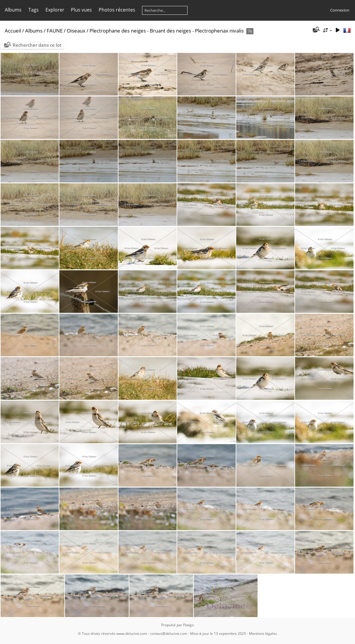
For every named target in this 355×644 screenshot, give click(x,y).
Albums (13, 10)
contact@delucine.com (169, 634)
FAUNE (55, 31)
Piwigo (188, 625)
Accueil (13, 31)
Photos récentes (117, 10)
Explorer (55, 10)
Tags (34, 10)
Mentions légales (263, 634)
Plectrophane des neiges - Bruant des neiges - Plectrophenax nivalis (167, 31)
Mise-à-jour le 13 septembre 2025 (218, 634)
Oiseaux (76, 31)
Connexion (340, 10)
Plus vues (81, 10)
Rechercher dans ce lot (37, 45)
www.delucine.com (132, 634)
